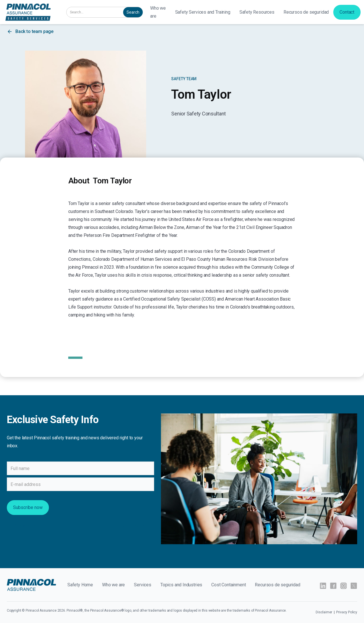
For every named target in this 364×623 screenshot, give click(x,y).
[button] (203, 12)
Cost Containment (228, 585)
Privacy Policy (347, 612)
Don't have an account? (29, 526)
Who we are (158, 12)
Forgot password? (136, 526)
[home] (28, 12)
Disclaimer (324, 612)
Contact (347, 12)
